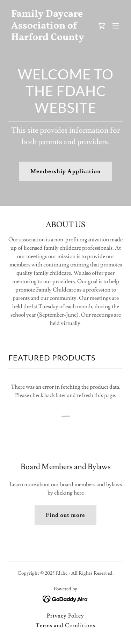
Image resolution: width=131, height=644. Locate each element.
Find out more (65, 515)
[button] (116, 26)
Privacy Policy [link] (65, 616)
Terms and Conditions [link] (65, 626)
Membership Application (65, 171)
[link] (48, 38)
